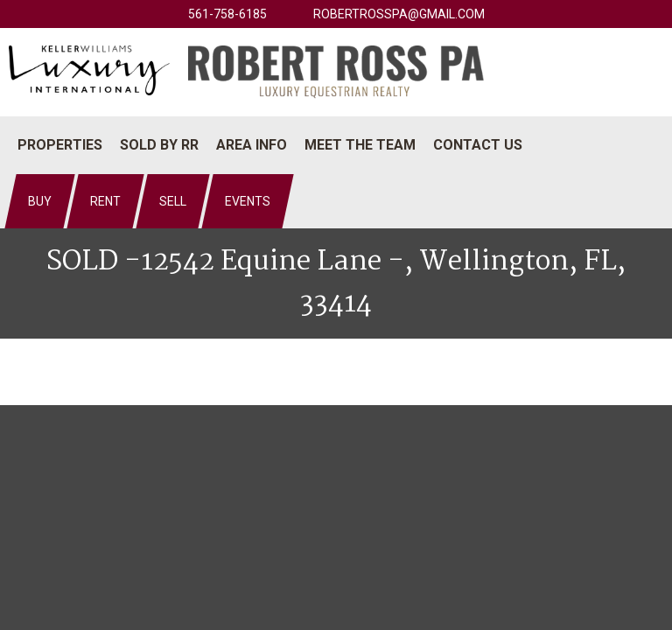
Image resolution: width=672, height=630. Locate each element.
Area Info (252, 145)
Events (248, 201)
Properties (60, 145)
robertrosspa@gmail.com (399, 14)
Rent (105, 201)
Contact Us (478, 145)
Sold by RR (159, 145)
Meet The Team (360, 145)
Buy (40, 201)
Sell (173, 201)
